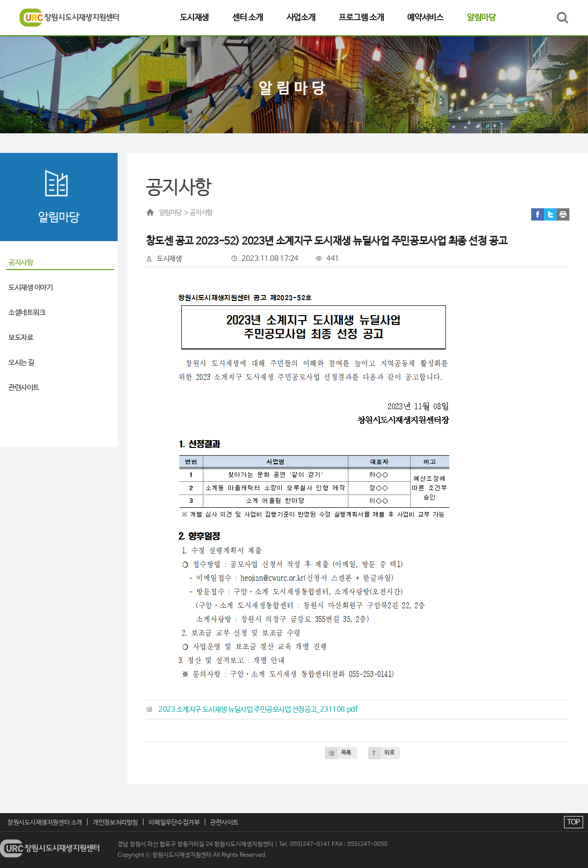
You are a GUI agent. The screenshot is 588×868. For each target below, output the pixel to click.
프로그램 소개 (361, 18)
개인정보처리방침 (115, 823)
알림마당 (481, 18)
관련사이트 (24, 387)
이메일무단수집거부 (174, 823)
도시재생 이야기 (30, 287)
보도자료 (21, 337)
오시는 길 (21, 362)
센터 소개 (248, 18)
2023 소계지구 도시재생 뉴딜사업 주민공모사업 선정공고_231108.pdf (258, 709)
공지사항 (21, 262)
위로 (389, 753)
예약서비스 (425, 18)
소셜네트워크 (27, 312)
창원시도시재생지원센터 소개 (45, 823)
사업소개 (301, 18)
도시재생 (194, 18)
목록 (346, 753)
